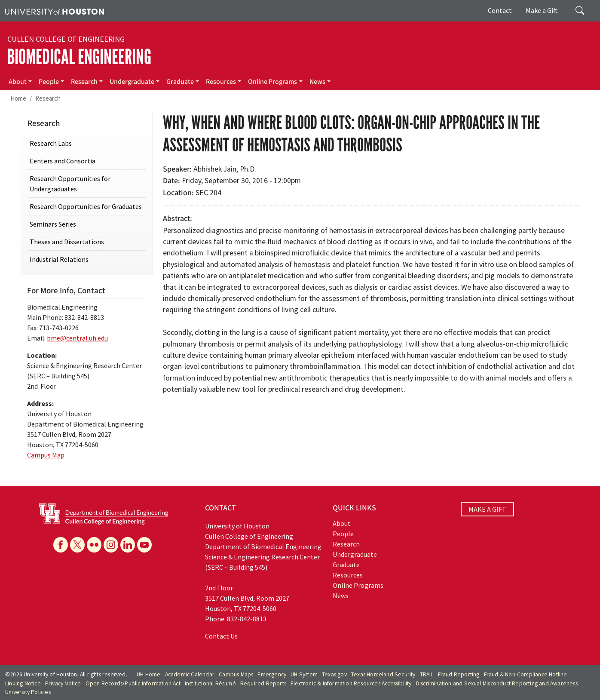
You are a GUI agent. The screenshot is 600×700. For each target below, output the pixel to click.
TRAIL (427, 674)
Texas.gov (334, 674)
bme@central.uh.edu (77, 338)
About (18, 82)
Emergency (272, 674)
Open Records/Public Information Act (133, 683)
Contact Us (221, 636)
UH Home (148, 674)
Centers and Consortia (63, 161)
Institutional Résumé (210, 683)
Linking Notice (23, 683)
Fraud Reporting (459, 674)
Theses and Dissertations (67, 242)
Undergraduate (132, 82)
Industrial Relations (59, 259)
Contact (500, 10)
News (317, 82)
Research (84, 82)
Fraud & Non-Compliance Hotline (526, 674)
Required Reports (263, 683)
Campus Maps (236, 674)
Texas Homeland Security (383, 674)
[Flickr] (94, 545)
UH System (304, 674)
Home (18, 98)
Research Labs (51, 143)
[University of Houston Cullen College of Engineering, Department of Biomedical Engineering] (104, 513)
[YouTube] (144, 545)
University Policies (28, 692)
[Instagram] (111, 545)
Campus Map (46, 455)
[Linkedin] (128, 545)
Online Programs (272, 82)
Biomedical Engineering (79, 57)
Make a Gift (542, 10)
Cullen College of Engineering (66, 39)
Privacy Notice (63, 683)
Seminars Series (53, 224)
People (49, 82)
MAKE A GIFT (487, 509)
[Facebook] (61, 545)
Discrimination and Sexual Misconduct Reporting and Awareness (497, 683)
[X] (77, 545)
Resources (221, 82)
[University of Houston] (55, 11)
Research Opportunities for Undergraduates (70, 184)
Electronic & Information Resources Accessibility (351, 683)
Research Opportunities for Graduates (86, 206)
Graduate (180, 82)
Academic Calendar (190, 674)
